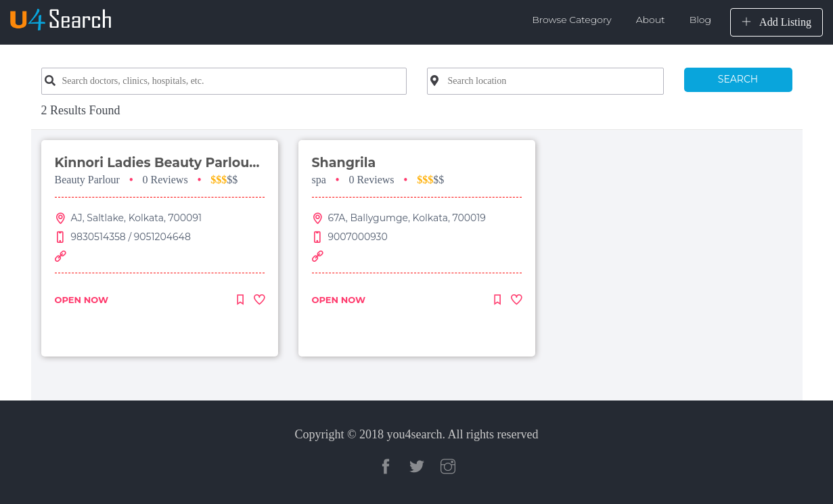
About (651, 20)
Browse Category (572, 20)
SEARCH (738, 79)
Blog (700, 20)
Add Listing (776, 22)
